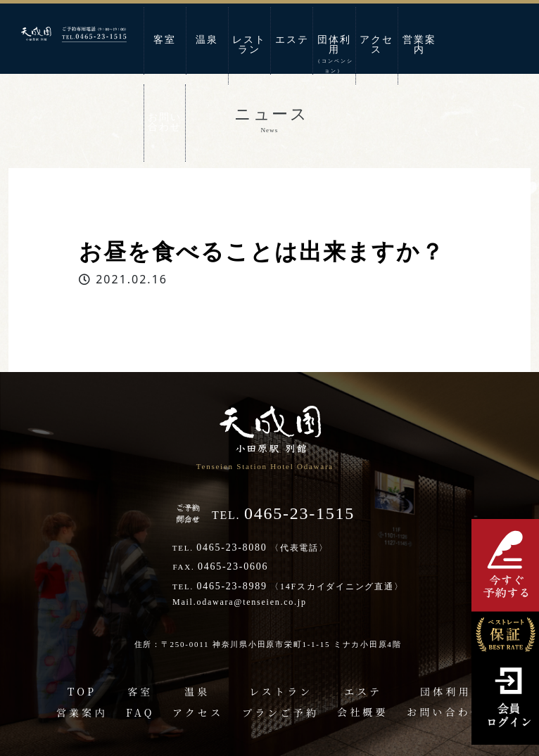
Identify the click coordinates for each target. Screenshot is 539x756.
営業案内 (419, 45)
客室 (165, 40)
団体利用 (334, 54)
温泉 (207, 40)
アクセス (376, 45)
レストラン (249, 45)
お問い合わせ (165, 122)
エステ (292, 40)
